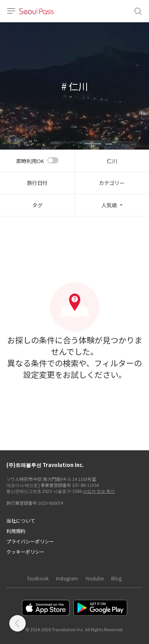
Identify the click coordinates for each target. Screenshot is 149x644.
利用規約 (16, 531)
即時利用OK (30, 161)
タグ (37, 205)
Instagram (67, 578)
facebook (38, 578)
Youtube (95, 578)
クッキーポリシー (25, 552)
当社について (21, 520)
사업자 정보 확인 (99, 491)
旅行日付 (37, 183)
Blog (116, 578)
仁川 (112, 161)
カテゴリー (112, 183)
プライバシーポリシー (30, 541)
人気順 (109, 205)
